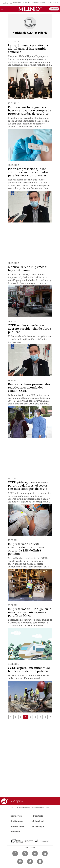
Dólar (15, 3)
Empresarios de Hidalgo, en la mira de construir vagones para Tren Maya (30, 612)
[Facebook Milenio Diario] (15, 853)
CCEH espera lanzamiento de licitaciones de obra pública (29, 669)
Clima (20, 3)
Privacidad (38, 821)
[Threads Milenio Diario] (45, 853)
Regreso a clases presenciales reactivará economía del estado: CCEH (29, 387)
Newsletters (16, 816)
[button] (2, 10)
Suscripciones (17, 826)
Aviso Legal (39, 826)
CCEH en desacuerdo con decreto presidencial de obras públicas (29, 329)
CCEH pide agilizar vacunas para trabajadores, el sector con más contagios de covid (28, 485)
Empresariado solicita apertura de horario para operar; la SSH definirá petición (26, 549)
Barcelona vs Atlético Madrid (35, 3)
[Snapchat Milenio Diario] (40, 862)
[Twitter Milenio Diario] (25, 853)
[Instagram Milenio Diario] (35, 853)
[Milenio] (30, 9)
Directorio (38, 816)
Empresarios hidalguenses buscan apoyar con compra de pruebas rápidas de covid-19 (30, 110)
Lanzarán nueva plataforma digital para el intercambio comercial (28, 49)
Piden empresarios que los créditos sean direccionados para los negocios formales (28, 172)
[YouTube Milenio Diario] (20, 862)
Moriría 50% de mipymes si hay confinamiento (28, 268)
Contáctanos (17, 821)
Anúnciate (15, 832)
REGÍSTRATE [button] (54, 9)
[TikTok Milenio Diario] (30, 862)
